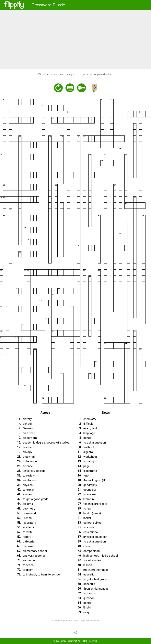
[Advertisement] (75, 39)
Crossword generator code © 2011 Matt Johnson (75, 621)
